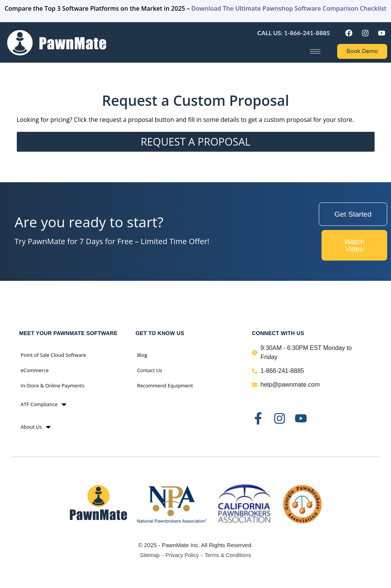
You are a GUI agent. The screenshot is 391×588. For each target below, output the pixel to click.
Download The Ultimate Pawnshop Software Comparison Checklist (289, 8)
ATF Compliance (44, 404)
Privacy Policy (182, 555)
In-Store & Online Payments (53, 386)
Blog (142, 355)
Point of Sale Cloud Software (53, 355)
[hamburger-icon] (315, 51)
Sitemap (150, 555)
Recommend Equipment (165, 386)
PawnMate (175, 545)
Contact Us (150, 370)
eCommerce (35, 370)
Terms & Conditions (228, 555)
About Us (36, 427)
